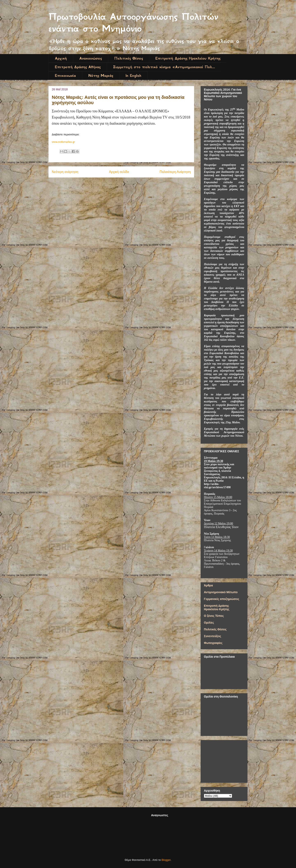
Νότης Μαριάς (101, 76)
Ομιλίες (209, 623)
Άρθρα (208, 585)
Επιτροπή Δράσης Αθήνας (78, 67)
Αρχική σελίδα (119, 172)
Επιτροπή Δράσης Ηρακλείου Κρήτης (188, 58)
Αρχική (61, 58)
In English (133, 76)
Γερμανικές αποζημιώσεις (222, 599)
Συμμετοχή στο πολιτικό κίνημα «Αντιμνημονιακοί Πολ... (164, 67)
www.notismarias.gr (63, 142)
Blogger (166, 860)
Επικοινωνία (65, 76)
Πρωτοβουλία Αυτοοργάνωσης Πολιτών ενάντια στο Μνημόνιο (133, 22)
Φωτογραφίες (213, 643)
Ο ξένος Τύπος (214, 616)
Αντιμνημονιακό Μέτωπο (221, 592)
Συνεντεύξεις (213, 636)
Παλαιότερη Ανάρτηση (175, 172)
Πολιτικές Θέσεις (129, 58)
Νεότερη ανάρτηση (65, 172)
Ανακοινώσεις (91, 58)
